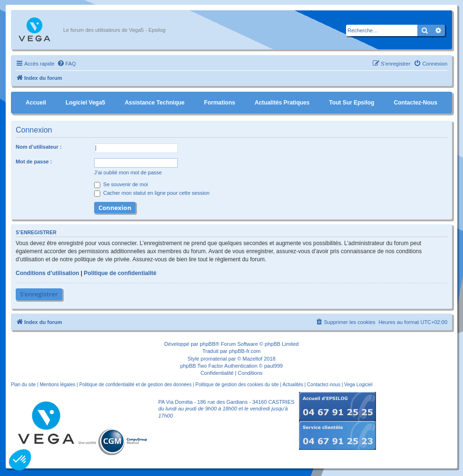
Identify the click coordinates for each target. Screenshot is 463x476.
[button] (20, 460)
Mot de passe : (34, 162)
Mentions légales (57, 385)
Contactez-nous (415, 103)
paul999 (274, 366)
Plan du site (23, 385)
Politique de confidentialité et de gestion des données (135, 385)
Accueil (36, 103)
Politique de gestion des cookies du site (237, 385)
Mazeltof (252, 359)
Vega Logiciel (358, 385)
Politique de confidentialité (120, 273)
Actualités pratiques (282, 103)
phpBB (207, 344)
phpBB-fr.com (245, 351)
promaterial (214, 359)
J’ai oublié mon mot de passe (128, 172)
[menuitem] (67, 64)
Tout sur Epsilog (352, 103)
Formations (219, 103)
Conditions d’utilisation (47, 273)
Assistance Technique (154, 103)
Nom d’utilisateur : (39, 147)
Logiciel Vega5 (85, 103)
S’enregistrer (39, 294)
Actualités (293, 385)
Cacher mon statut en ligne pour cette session (152, 193)
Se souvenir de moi (121, 184)
